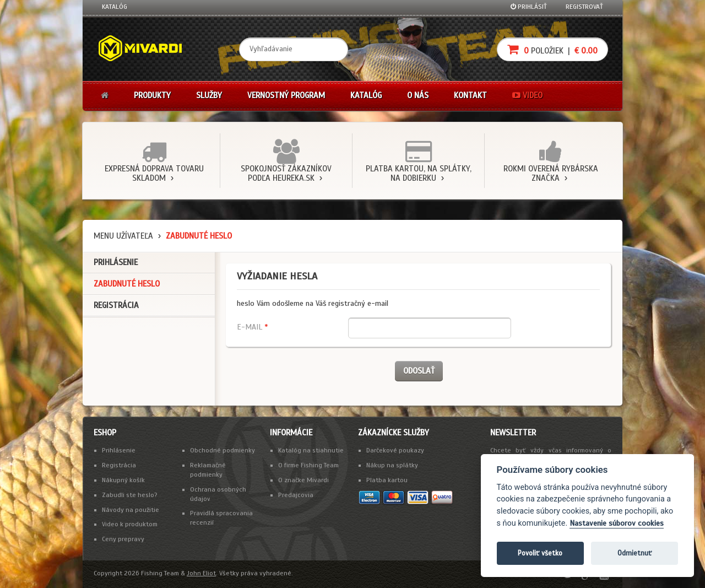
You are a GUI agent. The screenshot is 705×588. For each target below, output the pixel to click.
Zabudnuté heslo (127, 284)
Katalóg (115, 7)
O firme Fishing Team (308, 465)
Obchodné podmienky (223, 450)
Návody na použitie (131, 510)
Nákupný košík (123, 480)
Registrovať (584, 7)
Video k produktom (130, 524)
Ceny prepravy (123, 539)
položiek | (552, 49)
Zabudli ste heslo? (130, 495)
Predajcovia (296, 495)
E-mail (252, 327)
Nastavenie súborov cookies (617, 523)
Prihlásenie (116, 262)
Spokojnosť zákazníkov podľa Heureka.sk (286, 173)
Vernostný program (286, 95)
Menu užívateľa (123, 236)
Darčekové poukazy (395, 450)
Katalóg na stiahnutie (311, 450)
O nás (418, 95)
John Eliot (201, 573)
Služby (209, 95)
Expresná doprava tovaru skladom (154, 173)
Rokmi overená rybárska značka (551, 173)
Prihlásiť (529, 7)
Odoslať (419, 371)
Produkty (152, 95)
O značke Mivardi (303, 480)
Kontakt (470, 95)
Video (527, 95)
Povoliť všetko (540, 553)
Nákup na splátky (392, 465)
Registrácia (116, 305)
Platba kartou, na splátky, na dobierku (419, 173)
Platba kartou (387, 480)
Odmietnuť (634, 553)
